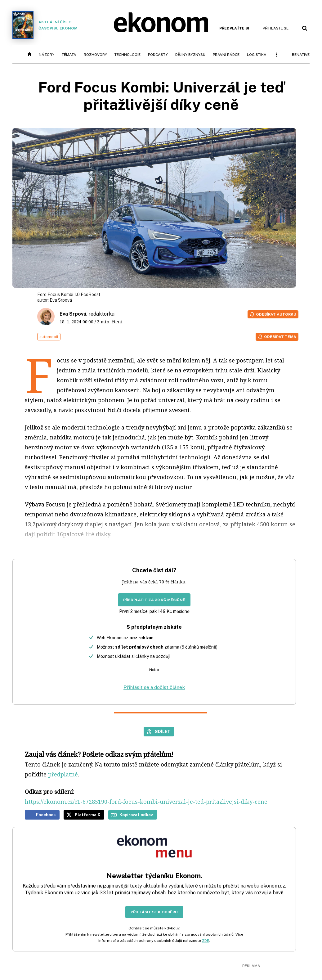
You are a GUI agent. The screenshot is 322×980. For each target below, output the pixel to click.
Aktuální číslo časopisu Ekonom (45, 25)
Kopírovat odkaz (136, 815)
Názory (47, 55)
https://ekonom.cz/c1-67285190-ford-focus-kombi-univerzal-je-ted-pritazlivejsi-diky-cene (146, 802)
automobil (49, 337)
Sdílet (163, 731)
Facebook (46, 815)
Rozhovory (95, 55)
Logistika (257, 55)
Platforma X (88, 815)
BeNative (301, 55)
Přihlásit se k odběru (154, 912)
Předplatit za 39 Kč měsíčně (154, 600)
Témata (69, 55)
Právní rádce (226, 55)
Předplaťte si (234, 28)
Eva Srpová (61, 300)
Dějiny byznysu (190, 55)
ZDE (206, 941)
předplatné (63, 774)
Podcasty (158, 55)
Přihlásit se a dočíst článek (154, 687)
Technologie (127, 55)
